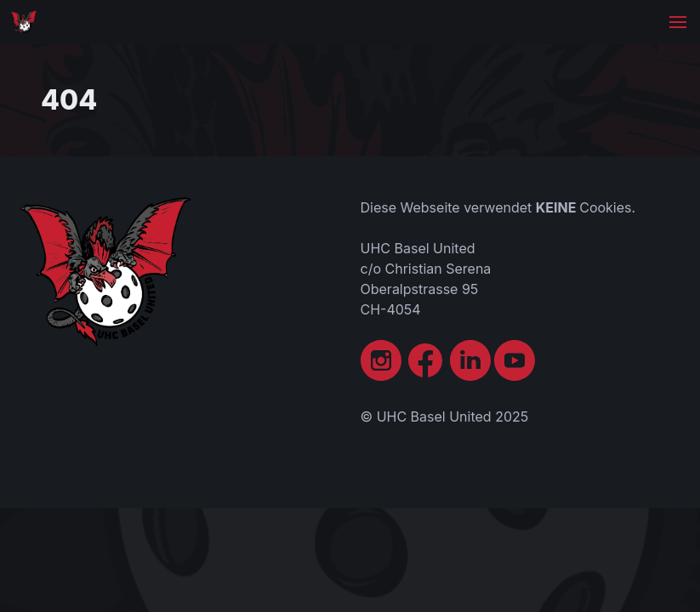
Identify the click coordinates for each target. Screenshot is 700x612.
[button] (678, 22)
